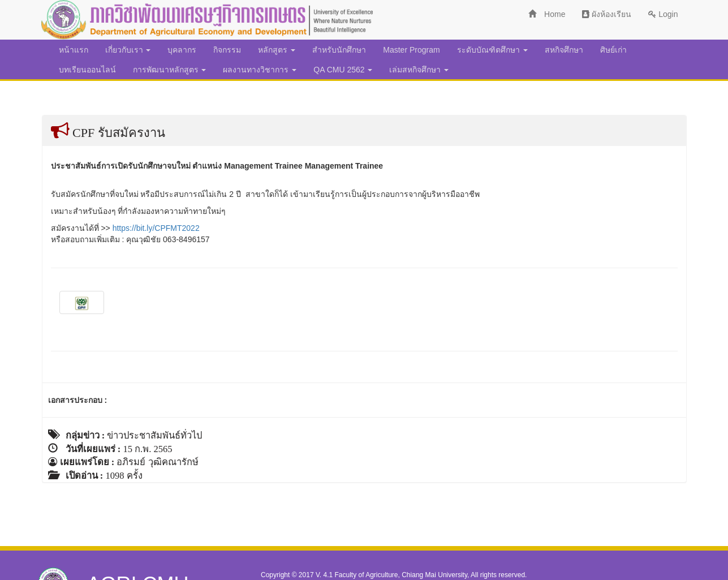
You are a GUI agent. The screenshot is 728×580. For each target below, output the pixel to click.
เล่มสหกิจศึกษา (419, 70)
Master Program (411, 50)
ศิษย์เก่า (613, 50)
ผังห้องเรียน (607, 14)
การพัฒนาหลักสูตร (170, 70)
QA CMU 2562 (343, 70)
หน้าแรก (74, 50)
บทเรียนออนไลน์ (87, 70)
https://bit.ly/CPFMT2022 (156, 228)
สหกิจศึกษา (564, 50)
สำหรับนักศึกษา (339, 50)
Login (663, 14)
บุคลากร (182, 50)
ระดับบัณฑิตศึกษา (492, 50)
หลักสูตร (277, 50)
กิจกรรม (227, 50)
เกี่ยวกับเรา (128, 50)
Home (547, 14)
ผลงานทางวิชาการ (260, 70)
